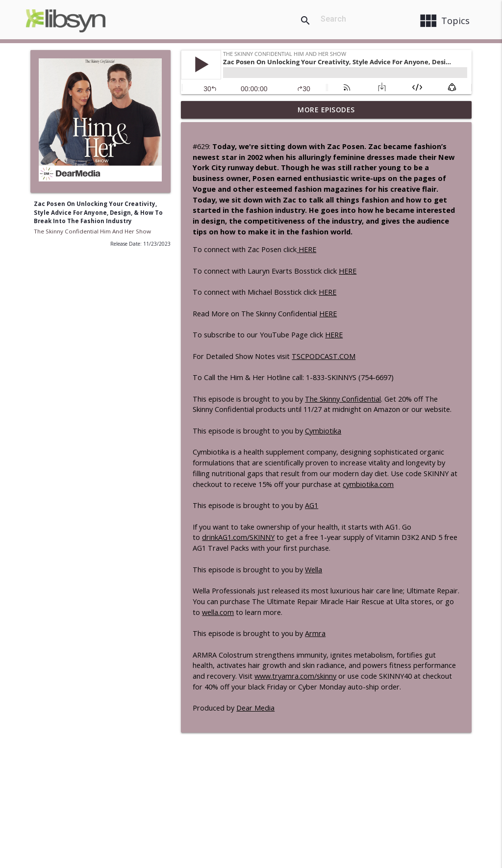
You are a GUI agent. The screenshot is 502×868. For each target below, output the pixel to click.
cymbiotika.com (368, 484)
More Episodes (326, 110)
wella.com (218, 612)
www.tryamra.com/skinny (295, 676)
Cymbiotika (323, 431)
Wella (314, 570)
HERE (306, 249)
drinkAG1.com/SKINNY (238, 537)
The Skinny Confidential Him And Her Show (92, 231)
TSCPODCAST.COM (324, 356)
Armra (315, 633)
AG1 (312, 505)
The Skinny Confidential (343, 399)
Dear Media (255, 708)
